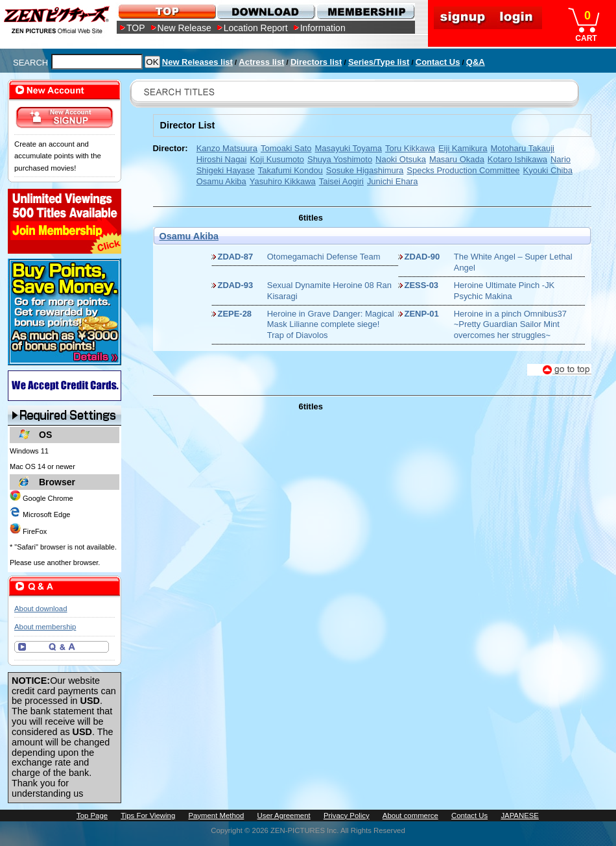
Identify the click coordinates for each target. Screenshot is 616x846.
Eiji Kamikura (463, 148)
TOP (136, 28)
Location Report (256, 28)
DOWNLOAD (266, 11)
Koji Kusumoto (277, 159)
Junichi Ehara (392, 181)
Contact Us (438, 62)
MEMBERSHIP (365, 11)
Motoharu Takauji (523, 148)
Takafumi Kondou (290, 170)
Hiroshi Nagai (222, 159)
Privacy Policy (347, 816)
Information (323, 28)
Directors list (316, 62)
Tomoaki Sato (286, 148)
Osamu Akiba (221, 181)
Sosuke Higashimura (365, 170)
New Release (184, 28)
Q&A (476, 62)
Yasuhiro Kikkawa (283, 181)
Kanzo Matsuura (227, 148)
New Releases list (197, 62)
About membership (45, 627)
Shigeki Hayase (226, 170)
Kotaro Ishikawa (517, 159)
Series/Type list (379, 62)
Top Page (92, 816)
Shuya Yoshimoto (340, 159)
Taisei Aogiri (341, 181)
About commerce (410, 816)
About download (41, 609)
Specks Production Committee (463, 170)
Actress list (261, 62)
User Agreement (284, 816)
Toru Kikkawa (410, 148)
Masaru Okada (457, 159)
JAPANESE (520, 816)
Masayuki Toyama (349, 148)
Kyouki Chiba (548, 170)
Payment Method (216, 816)
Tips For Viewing (148, 816)
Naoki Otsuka (401, 159)
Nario (561, 159)
